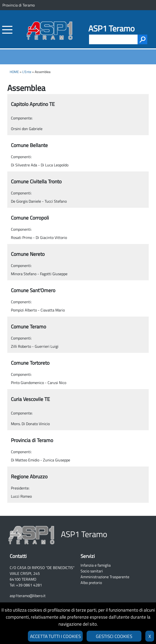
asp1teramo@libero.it (28, 596)
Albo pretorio (91, 583)
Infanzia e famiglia (96, 565)
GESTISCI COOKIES (114, 636)
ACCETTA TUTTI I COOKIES (55, 636)
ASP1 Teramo (111, 28)
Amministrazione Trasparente (105, 577)
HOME (14, 72)
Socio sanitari (92, 571)
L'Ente (27, 72)
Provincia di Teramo (19, 5)
